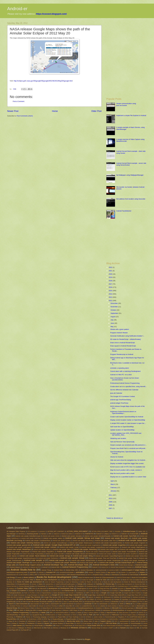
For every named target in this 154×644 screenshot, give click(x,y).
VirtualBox (49, 625)
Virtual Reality (39, 626)
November (114, 307)
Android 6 (124, 534)
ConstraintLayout (92, 586)
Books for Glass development (70, 580)
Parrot (74, 615)
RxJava (81, 619)
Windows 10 (64, 628)
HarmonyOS (10, 599)
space (39, 621)
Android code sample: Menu (62, 549)
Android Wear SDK (72, 570)
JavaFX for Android (67, 604)
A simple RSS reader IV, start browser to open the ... (128, 423)
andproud (56, 534)
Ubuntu (47, 623)
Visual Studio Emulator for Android (112, 626)
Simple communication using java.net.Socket (126, 104)
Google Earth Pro (45, 595)
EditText (23, 591)
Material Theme (25, 608)
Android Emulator (141, 565)
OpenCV (133, 613)
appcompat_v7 (133, 573)
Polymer (28, 617)
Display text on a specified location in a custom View (128, 477)
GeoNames (80, 593)
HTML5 (92, 599)
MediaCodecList (59, 608)
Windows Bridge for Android (99, 628)
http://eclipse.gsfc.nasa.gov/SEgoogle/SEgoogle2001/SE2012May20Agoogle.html (43, 81)
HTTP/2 (99, 599)
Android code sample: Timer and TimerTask (103, 558)
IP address (134, 602)
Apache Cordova (101, 573)
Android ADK (134, 534)
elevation (32, 591)
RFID (40, 619)
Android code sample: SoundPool (127, 554)
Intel (24, 602)
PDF (98, 615)
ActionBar (118, 532)
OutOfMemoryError (50, 615)
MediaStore (99, 608)
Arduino (142, 572)
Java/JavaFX (55, 604)
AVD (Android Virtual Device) (76, 575)
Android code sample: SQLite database (33, 556)
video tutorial (17, 625)
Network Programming (21, 613)
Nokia (79, 613)
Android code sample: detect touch (133, 540)
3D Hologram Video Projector (16, 531)
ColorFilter (71, 586)
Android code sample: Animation (72, 536)
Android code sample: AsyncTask (125, 536)
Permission (142, 615)
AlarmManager (11, 534)
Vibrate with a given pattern (120, 329)
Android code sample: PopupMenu (43, 552)
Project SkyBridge (74, 617)
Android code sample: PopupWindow (70, 552)
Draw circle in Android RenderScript (122, 343)
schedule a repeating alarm (120, 368)
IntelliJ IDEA (58, 602)
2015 (111, 291)
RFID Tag (47, 619)
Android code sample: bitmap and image (82, 538)
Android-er (17, 9)
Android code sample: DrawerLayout (81, 543)
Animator (91, 573)
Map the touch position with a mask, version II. (126, 470)
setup (10, 621)
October (114, 310)
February (114, 488)
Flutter (26, 593)
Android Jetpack (15, 567)
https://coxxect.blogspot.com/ (51, 14)
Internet (107, 602)
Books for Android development (54, 577)
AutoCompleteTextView (59, 575)
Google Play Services (33, 597)
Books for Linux (128, 580)
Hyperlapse (125, 599)
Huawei (117, 599)
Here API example (48, 599)
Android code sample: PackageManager (133, 549)
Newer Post (13, 111)
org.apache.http (37, 615)
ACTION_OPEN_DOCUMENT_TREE (102, 532)
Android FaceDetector (124, 211)
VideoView (29, 626)
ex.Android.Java (55, 591)
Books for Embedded (15, 580)
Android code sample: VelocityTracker (83, 560)
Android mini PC (35, 567)
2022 (111, 267)
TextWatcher (31, 623)
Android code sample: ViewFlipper (134, 560)
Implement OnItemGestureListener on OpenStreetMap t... (123, 412)
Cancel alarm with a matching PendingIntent (125, 371)
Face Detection (126, 591)
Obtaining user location (118, 438)
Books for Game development (47, 580)
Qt (82, 617)
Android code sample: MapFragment (134, 547)
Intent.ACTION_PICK (75, 602)
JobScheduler (104, 604)
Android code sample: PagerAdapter (18, 552)
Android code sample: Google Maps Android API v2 (54, 545)
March (113, 484)
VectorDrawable (136, 623)
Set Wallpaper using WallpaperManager (130, 175)
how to (76, 599)
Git (92, 593)
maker (133, 606)
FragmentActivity (46, 593)
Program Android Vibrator (119, 333)
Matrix (33, 608)
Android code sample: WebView (65, 563)
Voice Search (12, 628)
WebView (56, 628)
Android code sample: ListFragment (20, 547)
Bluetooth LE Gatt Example (130, 575)
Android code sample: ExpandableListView (109, 543)
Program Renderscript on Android (122, 354)
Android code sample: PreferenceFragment (98, 552)
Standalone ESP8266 (57, 621)
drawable (115, 589)
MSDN (98, 610)
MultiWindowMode (118, 610)
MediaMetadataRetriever (86, 608)
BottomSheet (11, 584)
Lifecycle (41, 606)
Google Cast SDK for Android (132, 593)
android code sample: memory (42, 549)
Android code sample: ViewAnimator (109, 560)
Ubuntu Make (70, 623)
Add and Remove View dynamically (122, 442)
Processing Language (40, 617)
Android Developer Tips (54, 565)
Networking (35, 613)
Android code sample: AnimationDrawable (98, 536)
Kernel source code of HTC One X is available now (128, 467)
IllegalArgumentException (138, 599)
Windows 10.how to (79, 628)
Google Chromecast (19, 595)
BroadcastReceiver (23, 584)
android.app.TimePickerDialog (121, 400)
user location (124, 623)
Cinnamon (51, 586)
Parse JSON (82, 615)
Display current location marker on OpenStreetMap (128, 420)
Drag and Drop (105, 589)
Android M (26, 567)
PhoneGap (10, 617)
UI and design (87, 623)
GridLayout (107, 597)
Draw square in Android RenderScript (123, 346)
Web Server (38, 628)
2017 (111, 284)
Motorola (66, 610)
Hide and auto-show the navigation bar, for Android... (128, 460)
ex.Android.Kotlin (68, 591)
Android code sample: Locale (69, 547)
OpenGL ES (142, 613)
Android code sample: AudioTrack (31, 538)
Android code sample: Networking (85, 549)
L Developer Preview (15, 606)
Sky (16, 621)
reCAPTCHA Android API (137, 617)
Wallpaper (21, 628)
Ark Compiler (24, 575)
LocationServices (87, 606)
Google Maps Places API (134, 595)
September (115, 313)
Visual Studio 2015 (94, 625)
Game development (59, 593)
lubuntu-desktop (112, 606)
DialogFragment (81, 589)
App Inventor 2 (123, 573)
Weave (29, 628)
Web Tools (47, 628)
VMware (135, 626)
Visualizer (127, 626)
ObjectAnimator (111, 613)
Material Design (12, 608)
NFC (51, 613)
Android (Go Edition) (67, 534)
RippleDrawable (71, 619)
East (140, 589)
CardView (99, 584)
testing (14, 623)
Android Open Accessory (118, 567)
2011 (111, 495)
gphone (91, 597)
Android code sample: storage (60, 556)
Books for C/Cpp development (105, 577)
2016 (111, 287)
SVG (116, 621)
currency (11, 589)
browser (34, 584)
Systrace (143, 621)
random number (98, 617)
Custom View (22, 588)
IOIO (122, 602)
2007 (111, 508)
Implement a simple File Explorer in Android (131, 115)
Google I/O (56, 595)
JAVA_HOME (45, 604)
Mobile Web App (56, 610)
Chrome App (110, 584)
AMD (50, 534)
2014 (111, 294)
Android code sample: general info (18, 545)
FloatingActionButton (15, 593)
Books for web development (113, 582)
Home (55, 111)
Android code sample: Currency (62, 541)
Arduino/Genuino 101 (12, 575)
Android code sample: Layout (138, 545)
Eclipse (14, 591)
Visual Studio (68, 626)
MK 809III (20, 610)
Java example (35, 604)
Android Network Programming (75, 567)
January (114, 491)
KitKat (128, 604)
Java (146, 602)
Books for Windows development (135, 582)
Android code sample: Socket (107, 554)
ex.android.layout (81, 591)
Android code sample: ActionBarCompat (28, 536)
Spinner (46, 621)
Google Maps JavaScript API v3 (97, 595)
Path (91, 615)
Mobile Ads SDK (31, 610)
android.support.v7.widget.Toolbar (133, 570)
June (112, 323)
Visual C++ (59, 626)
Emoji (39, 591)
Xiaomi (132, 628)
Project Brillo (62, 617)
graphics (98, 597)
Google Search (68, 597)
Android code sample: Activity (51, 536)
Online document (124, 613)
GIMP (87, 593)
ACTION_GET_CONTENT (56, 531)
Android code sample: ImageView (114, 545)
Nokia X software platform (91, 613)
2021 (111, 271)
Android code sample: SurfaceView (136, 556)
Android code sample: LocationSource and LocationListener (100, 547)
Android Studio (141, 567)
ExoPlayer (115, 591)
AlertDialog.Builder (33, 534)
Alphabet (44, 534)
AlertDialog (21, 534)
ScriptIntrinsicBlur (113, 619)
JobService (114, 604)
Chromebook (41, 586)
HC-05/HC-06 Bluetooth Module (27, 599)
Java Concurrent (22, 604)
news (43, 612)
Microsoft (115, 608)
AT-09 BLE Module (45, 575)
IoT (127, 602)
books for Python (86, 582)
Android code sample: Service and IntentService (81, 554)
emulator (46, 591)
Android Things (46, 570)
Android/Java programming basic (17, 572)
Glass (97, 593)
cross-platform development (139, 586)
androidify (33, 572)
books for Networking (72, 582)
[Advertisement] (127, 39)
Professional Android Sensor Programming (125, 383)
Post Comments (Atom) (25, 116)
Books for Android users (86, 577)
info (19, 602)
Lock (96, 606)
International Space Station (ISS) (94, 602)
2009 (111, 502)
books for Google (88, 580)
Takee (8, 623)
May (112, 327)
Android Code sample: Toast (128, 558)
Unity (95, 623)
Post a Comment (19, 101)
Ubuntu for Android (117, 457)
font (38, 593)
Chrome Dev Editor (140, 584)
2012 (111, 301)
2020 (111, 274)
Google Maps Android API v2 (74, 595)
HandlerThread (126, 597)
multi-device (106, 610)
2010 (111, 498)
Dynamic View (131, 588)
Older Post (96, 111)
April (112, 481)
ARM (31, 575)
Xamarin (123, 628)
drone (122, 589)
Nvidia (102, 613)
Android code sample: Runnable (55, 554)
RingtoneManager (58, 619)
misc (11, 610)
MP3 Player (74, 610)
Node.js (73, 613)
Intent (65, 602)
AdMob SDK (142, 532)
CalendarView (49, 584)
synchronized (124, 621)
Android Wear (58, 570)
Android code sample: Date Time (105, 541)
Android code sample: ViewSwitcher (42, 563)
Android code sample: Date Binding (83, 541)
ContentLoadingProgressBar (107, 586)
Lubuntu (103, 606)
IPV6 (141, 602)
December (114, 303)
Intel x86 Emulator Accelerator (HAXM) (40, 602)
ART (36, 575)
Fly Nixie (32, 593)
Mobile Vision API (44, 610)
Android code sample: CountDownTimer (38, 541)
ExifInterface (106, 591)
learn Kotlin (32, 606)
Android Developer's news (104, 565)
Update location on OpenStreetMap (122, 430)
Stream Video (88, 621)
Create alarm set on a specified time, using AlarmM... (128, 386)
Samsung (89, 619)
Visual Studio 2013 (80, 626)
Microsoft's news (142, 608)
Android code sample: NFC (109, 549)
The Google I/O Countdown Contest (123, 396)
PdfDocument (106, 615)
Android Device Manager (126, 565)
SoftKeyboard (31, 621)
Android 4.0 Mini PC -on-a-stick (121, 375)
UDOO (78, 623)
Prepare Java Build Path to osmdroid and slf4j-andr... (128, 448)
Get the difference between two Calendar (124, 390)
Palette (60, 615)
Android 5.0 (89, 534)
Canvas (80, 584)
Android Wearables (87, 570)
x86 (116, 628)
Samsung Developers (100, 619)
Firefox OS (144, 591)
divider (91, 589)
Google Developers (32, 595)
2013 (111, 297)
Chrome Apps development (125, 584)
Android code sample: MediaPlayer (19, 549)
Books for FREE (28, 580)
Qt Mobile (88, 617)
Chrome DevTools (12, 586)
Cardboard (90, 584)
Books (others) (29, 577)
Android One (105, 567)
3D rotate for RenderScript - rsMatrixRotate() (125, 339)
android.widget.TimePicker (119, 403)
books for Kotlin (115, 580)
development (53, 588)
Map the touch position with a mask (122, 473)
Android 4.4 (79, 534)
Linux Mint (69, 606)
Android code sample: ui (34, 560)
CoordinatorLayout (123, 586)
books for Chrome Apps (123, 578)
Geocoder (71, 593)
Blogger (88, 639)
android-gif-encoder (101, 570)
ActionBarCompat (129, 531)
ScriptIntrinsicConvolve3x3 (128, 619)
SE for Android (143, 619)
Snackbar (22, 621)
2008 (111, 505)
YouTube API (25, 630)
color (64, 586)
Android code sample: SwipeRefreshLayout (22, 558)
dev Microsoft (42, 589)
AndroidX (41, 573)
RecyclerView (11, 619)
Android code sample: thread (72, 558)
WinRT (111, 628)
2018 (111, 281)
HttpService (108, 599)
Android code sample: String (83, 556)
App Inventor (112, 572)
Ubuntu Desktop (58, 623)
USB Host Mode (111, 623)
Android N (45, 567)
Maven (39, 608)
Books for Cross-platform (140, 577)
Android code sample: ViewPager (18, 563)
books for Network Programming (54, 582)
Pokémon (19, 617)
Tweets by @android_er (115, 518)
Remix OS (23, 619)
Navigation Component (133, 610)
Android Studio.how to (23, 570)
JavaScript (88, 604)
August (113, 317)
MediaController (71, 608)
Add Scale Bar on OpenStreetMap (122, 427)
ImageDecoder (11, 602)
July (112, 320)
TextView (22, 623)
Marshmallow (141, 606)
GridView (116, 597)
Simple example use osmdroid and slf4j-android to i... (128, 445)
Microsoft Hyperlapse (128, 608)
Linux (61, 606)
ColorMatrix (80, 586)
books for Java (101, 580)
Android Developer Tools (78, 565)
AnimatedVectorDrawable (67, 573)
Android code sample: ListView (45, 547)
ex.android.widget (94, 591)
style (96, 621)
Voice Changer (143, 626)
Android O (95, 567)
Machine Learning (124, 606)
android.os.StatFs (114, 570)
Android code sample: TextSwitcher (48, 558)
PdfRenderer (116, 615)
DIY (96, 589)
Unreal (101, 623)
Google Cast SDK (116, 593)
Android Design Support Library (30, 565)
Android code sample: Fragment (135, 543)
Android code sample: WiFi (88, 563)
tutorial (39, 623)
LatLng (25, 606)
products (52, 617)
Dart (34, 589)
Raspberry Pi (122, 617)
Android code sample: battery (53, 538)
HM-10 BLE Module (63, 599)
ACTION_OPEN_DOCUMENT (77, 531)
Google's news (80, 597)
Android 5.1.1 (115, 534)
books (19, 577)
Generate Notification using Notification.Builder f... (127, 336)
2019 (111, 277)
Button (41, 584)
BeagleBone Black (98, 575)
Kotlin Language (142, 604)
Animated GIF (51, 572)
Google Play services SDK (53, 597)
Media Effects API (47, 608)
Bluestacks (116, 575)
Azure (89, 575)
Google (104, 593)
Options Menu (25, 615)
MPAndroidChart (89, 610)
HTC (85, 599)
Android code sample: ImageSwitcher (90, 545)
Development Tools (67, 588)
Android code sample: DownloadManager (55, 543)
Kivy (134, 604)
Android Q (130, 567)
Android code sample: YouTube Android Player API (117, 563)
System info (134, 621)
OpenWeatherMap (12, 615)
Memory (107, 608)
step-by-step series (73, 621)
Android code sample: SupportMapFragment (109, 556)
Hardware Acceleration (139, 597)
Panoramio (67, 615)
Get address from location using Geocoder (131, 199)
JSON (121, 604)
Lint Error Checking (51, 606)
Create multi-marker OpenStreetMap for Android (127, 417)
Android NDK (55, 567)
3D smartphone (32, 532)
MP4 (81, 610)
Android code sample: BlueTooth (116, 538)
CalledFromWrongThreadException (65, 584)
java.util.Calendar (116, 393)
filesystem (136, 591)
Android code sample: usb (58, 560)
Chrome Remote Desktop (27, 586)
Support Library (106, 621)
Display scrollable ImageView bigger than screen (127, 463)
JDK (95, 604)
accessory (42, 532)
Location (77, 606)
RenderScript (32, 619)
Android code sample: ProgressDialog (33, 554)
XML (138, 628)
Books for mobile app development (29, 582)
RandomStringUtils (110, 617)
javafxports (79, 604)
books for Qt (98, 582)
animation (80, 572)
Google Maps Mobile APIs (117, 595)
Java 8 (11, 604)
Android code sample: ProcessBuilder (124, 552)
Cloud (58, 586)
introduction (115, 602)
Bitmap (108, 575)
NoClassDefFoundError (62, 613)
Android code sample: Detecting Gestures (25, 543)
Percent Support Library (129, 615)
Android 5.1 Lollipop (103, 534)
